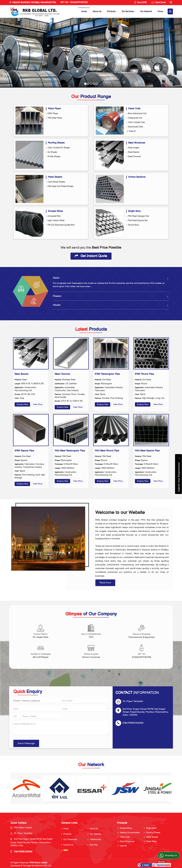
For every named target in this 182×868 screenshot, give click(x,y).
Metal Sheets (55, 177)
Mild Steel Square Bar (137, 221)
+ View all (131, 131)
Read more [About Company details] (105, 583)
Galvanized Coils (135, 127)
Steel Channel (134, 157)
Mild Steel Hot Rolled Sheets (60, 186)
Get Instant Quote (91, 256)
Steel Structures (137, 143)
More (161, 11)
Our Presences (70, 839)
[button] (133, 723)
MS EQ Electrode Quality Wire (60, 225)
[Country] (85, 709)
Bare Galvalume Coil (136, 114)
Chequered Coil (134, 118)
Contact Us (68, 845)
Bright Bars (134, 211)
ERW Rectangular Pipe (107, 374)
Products (112, 11)
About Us (97, 11)
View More (38, 404)
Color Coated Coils (136, 122)
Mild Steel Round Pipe (107, 451)
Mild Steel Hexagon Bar (138, 216)
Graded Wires (55, 211)
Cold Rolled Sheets (56, 182)
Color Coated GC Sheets (58, 148)
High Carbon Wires (55, 221)
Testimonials (95, 839)
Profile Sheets (53, 157)
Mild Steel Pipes (54, 118)
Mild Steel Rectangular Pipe (70, 451)
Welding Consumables (130, 833)
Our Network (146, 11)
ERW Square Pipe (24, 451)
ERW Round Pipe (144, 374)
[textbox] (36, 701)
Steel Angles (133, 148)
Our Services (129, 11)
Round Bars (133, 225)
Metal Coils (134, 109)
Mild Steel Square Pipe (147, 451)
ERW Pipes (52, 114)
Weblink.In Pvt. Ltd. (43, 866)
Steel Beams (133, 152)
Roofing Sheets (56, 143)
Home (84, 11)
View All (123, 846)
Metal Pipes (54, 109)
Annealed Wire (53, 216)
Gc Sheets (52, 152)
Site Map (94, 845)
